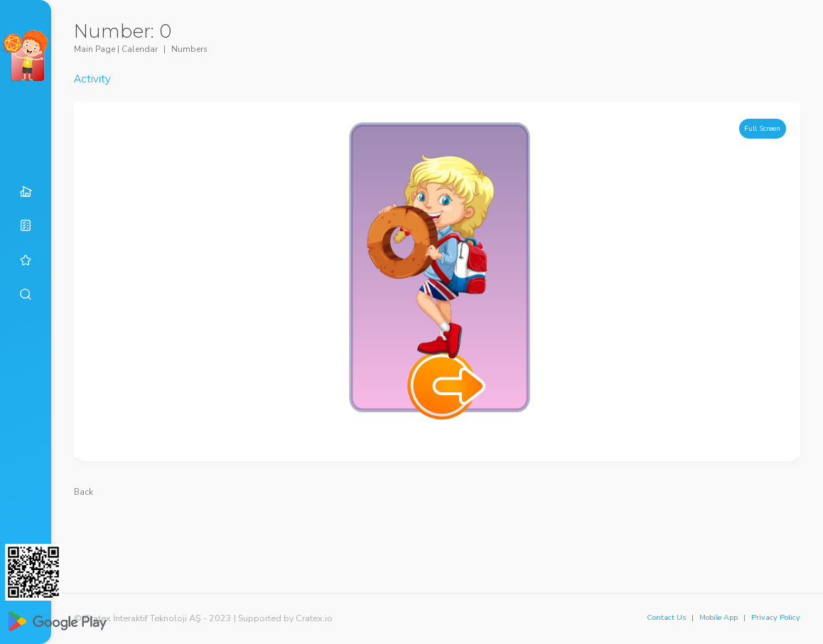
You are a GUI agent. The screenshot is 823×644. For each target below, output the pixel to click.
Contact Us (666, 617)
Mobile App (719, 617)
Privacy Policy (776, 617)
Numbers (189, 49)
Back (84, 492)
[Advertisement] (437, 534)
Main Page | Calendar (116, 49)
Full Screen (762, 128)
